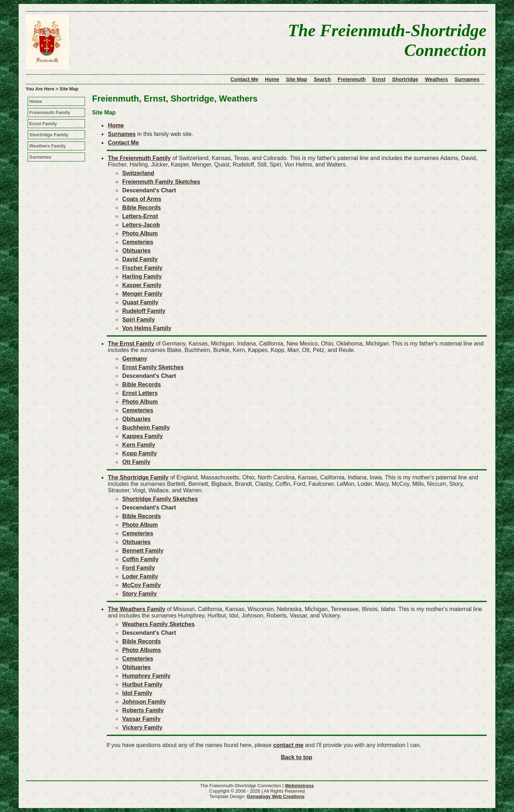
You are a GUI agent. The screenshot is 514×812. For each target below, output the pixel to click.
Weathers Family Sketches (159, 624)
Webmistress (300, 786)
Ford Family (139, 568)
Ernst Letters (140, 393)
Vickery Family (142, 727)
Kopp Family (140, 453)
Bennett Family (143, 551)
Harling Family (142, 276)
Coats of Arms (142, 199)
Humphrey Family (146, 676)
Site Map (296, 79)
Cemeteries (138, 242)
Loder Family (140, 576)
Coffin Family (141, 559)
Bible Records (142, 208)
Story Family (140, 594)
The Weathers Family (137, 609)
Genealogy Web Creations (276, 796)
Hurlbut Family (142, 684)
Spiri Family (139, 320)
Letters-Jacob (141, 225)
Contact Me (244, 79)
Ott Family (136, 462)
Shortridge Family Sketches (160, 499)
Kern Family (139, 445)
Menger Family (142, 294)
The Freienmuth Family (139, 158)
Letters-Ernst (140, 216)
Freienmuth (351, 79)
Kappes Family (143, 436)
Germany (135, 359)
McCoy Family (142, 585)
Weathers (436, 79)
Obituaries (137, 251)
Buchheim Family (146, 428)
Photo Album (140, 233)
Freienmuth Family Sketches (161, 182)
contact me (288, 745)
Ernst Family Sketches (153, 367)
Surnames (467, 79)
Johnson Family (144, 702)
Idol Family (137, 693)
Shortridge (405, 79)
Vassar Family (142, 719)
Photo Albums (142, 650)
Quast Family (140, 302)
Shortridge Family (49, 135)
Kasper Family (142, 285)
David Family (140, 259)
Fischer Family (142, 268)
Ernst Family (43, 124)
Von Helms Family (147, 328)
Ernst (379, 79)
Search (322, 79)
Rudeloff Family (144, 311)
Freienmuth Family (50, 112)
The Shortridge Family (138, 477)
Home (272, 79)
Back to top (296, 757)
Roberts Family (143, 710)
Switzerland (138, 173)
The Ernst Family (131, 344)
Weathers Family (48, 146)
